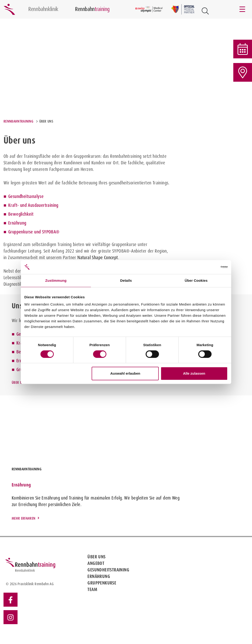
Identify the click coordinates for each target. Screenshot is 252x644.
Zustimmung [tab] (56, 280)
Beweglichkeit (21, 214)
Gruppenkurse (102, 583)
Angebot (96, 563)
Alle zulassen (194, 373)
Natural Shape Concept (98, 257)
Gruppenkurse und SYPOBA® (34, 232)
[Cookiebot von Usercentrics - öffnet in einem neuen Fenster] (207, 267)
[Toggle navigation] (243, 9)
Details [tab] (126, 280)
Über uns (19, 382)
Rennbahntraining (18, 121)
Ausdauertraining (43, 205)
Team (92, 589)
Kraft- (13, 205)
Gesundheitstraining (108, 570)
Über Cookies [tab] (196, 280)
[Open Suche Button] (205, 11)
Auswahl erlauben (125, 373)
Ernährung (17, 223)
